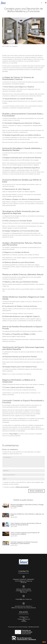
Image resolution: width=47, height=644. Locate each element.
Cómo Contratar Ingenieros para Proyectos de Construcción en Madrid (25, 533)
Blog (24, 620)
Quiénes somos (24, 617)
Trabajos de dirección (24, 619)
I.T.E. (24, 618)
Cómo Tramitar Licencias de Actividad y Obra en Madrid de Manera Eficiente (26, 524)
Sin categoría (14, 46)
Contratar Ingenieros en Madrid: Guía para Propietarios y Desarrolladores (24, 543)
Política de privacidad (22, 487)
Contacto (24, 621)
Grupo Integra (13, 434)
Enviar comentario (37, 491)
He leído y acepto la (16, 487)
